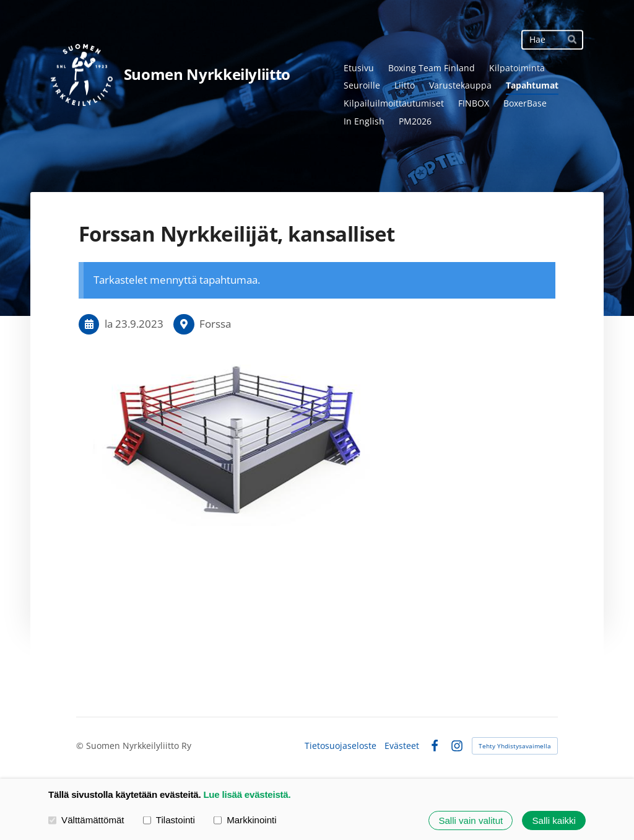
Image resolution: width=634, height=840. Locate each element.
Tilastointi (169, 820)
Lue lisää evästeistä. (247, 794)
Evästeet (402, 746)
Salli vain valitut (471, 820)
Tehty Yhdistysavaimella (515, 746)
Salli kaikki (554, 820)
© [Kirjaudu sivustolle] (81, 746)
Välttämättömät (86, 820)
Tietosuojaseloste (341, 746)
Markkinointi (245, 820)
